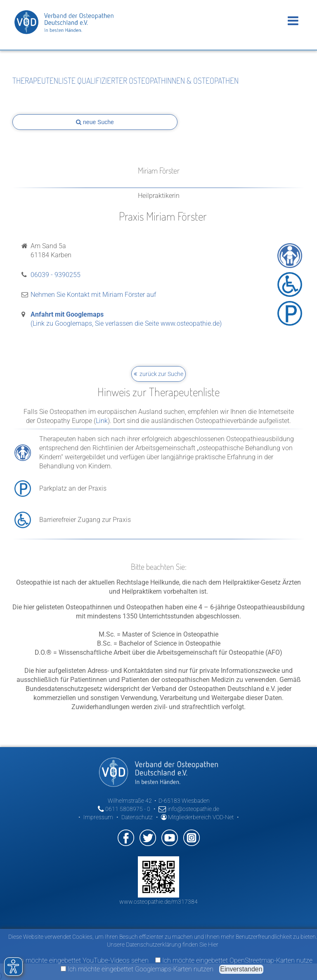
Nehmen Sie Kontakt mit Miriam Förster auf (93, 295)
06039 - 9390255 (56, 275)
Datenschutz (137, 817)
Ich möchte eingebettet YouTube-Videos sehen (78, 960)
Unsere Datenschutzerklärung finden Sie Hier (163, 945)
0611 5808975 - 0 (124, 809)
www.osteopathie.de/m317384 (158, 902)
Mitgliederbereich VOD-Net (197, 817)
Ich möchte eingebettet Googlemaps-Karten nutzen (137, 969)
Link (102, 421)
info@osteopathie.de (189, 809)
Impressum (98, 817)
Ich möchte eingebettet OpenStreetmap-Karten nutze (234, 960)
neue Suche (95, 122)
